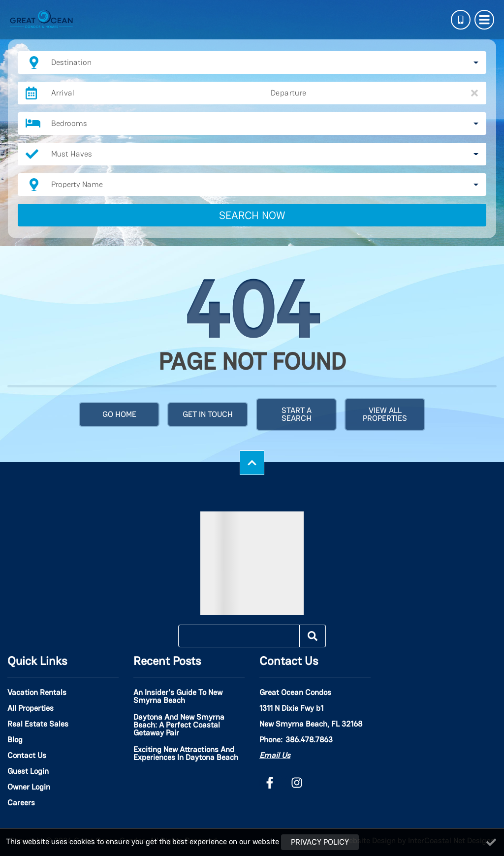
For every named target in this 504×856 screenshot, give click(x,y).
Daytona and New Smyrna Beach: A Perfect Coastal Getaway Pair (179, 726)
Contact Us (27, 756)
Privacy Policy (320, 842)
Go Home (119, 414)
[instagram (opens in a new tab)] (297, 783)
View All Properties (385, 414)
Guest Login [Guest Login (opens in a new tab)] (28, 771)
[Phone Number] (461, 20)
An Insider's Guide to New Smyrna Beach (178, 697)
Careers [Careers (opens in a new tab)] (21, 803)
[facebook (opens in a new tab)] (271, 783)
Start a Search (297, 414)
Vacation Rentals (37, 693)
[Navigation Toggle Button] (484, 20)
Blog (15, 740)
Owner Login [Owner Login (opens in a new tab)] (29, 787)
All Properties (31, 708)
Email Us (275, 755)
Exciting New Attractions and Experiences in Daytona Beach (186, 754)
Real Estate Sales (38, 724)
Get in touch (208, 414)
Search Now (252, 215)
